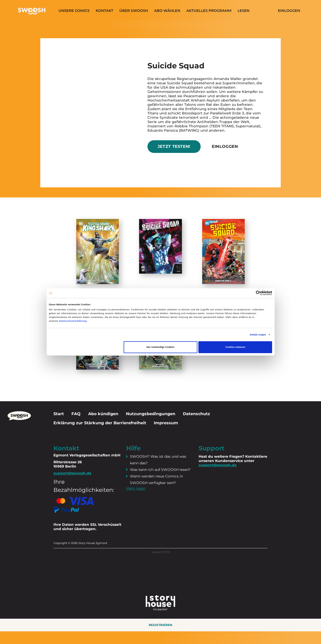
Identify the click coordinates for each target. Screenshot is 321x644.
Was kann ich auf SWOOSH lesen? (160, 470)
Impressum (166, 423)
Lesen (244, 11)
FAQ (76, 414)
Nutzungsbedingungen (151, 414)
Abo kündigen (103, 414)
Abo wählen (167, 11)
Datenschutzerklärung (73, 321)
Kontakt (104, 11)
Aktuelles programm (209, 11)
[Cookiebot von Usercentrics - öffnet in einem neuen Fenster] (250, 293)
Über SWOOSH (134, 11)
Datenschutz (196, 414)
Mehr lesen (136, 488)
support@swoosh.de (218, 465)
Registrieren (160, 625)
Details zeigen (258, 335)
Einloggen (289, 11)
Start (59, 414)
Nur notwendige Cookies (160, 347)
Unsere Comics (74, 11)
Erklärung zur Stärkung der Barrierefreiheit (100, 423)
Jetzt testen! (174, 146)
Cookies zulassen (235, 347)
